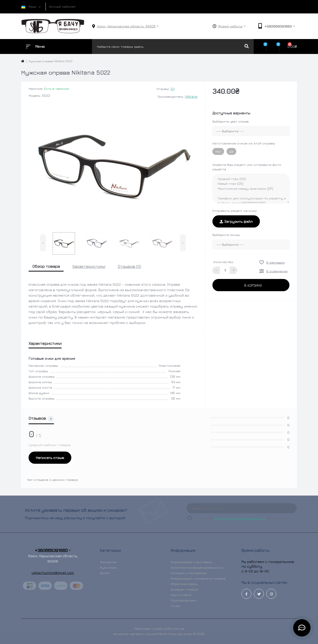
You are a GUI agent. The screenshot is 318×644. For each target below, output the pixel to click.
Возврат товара (184, 589)
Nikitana (191, 96)
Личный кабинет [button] (62, 6)
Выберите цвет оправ (231, 121)
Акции (176, 606)
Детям (105, 573)
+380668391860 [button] (53, 550)
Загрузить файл (236, 221)
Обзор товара (46, 266)
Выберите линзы (226, 235)
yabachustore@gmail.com (53, 573)
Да (231, 151)
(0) (173, 89)
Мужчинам (108, 567)
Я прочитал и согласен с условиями (241, 520)
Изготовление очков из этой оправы (244, 143)
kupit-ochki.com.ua (169, 629)
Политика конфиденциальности (240, 518)
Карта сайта (181, 595)
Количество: (224, 262)
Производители (184, 600)
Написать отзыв (50, 458)
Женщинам (108, 562)
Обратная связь (184, 584)
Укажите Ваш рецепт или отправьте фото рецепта (247, 167)
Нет (218, 151)
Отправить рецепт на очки (235, 211)
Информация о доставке (191, 562)
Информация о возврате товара (198, 578)
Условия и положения (189, 573)
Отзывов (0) (129, 266)
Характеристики (89, 266)
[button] (126, 26)
